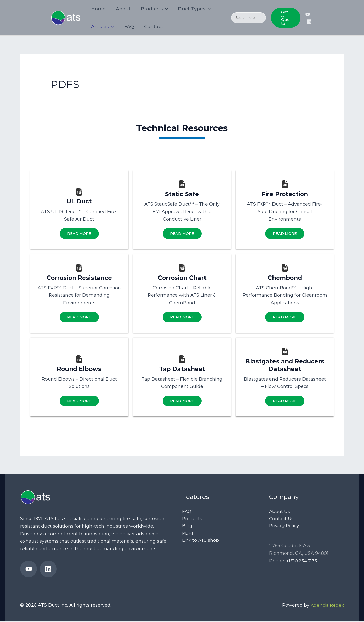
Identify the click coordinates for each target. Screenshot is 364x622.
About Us (280, 512)
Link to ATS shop (201, 542)
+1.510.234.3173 (302, 562)
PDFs (188, 534)
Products (192, 519)
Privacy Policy (285, 527)
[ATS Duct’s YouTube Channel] (308, 14)
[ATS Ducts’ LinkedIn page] (309, 21)
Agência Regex (327, 605)
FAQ (187, 512)
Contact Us (282, 519)
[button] (285, 18)
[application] (163, 9)
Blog (187, 527)
